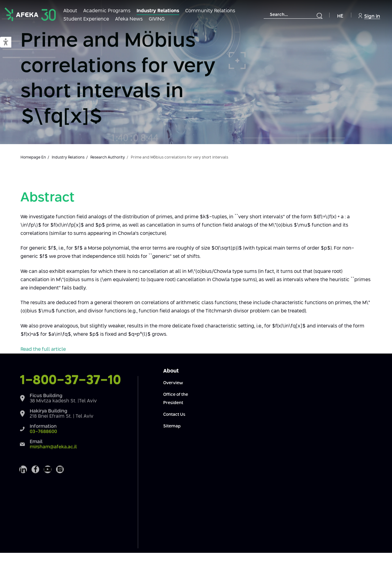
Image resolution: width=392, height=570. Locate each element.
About (70, 11)
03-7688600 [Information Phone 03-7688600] (43, 451)
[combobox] (293, 15)
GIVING (157, 19)
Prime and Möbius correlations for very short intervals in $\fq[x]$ (118, 79)
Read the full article (43, 349)
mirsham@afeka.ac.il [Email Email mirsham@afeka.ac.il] (53, 466)
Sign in (369, 16)
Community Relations (210, 11)
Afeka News (129, 19)
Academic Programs (107, 11)
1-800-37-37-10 (70, 399)
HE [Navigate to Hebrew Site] (340, 16)
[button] (6, 42)
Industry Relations (158, 11)
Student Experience (86, 19)
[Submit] (319, 16)
